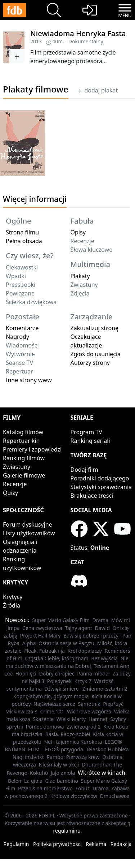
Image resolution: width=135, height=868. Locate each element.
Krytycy (13, 597)
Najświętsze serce (54, 704)
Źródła (12, 605)
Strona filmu (22, 232)
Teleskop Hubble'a (107, 749)
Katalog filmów (23, 432)
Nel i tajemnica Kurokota (73, 742)
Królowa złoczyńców (74, 796)
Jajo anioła (63, 773)
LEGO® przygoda (63, 749)
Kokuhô (39, 773)
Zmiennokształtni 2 (105, 689)
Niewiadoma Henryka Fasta (78, 33)
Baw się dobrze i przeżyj (91, 636)
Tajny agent (78, 628)
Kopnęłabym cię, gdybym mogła (51, 696)
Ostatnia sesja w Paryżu (66, 643)
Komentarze (22, 328)
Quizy (10, 493)
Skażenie (43, 719)
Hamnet (98, 719)
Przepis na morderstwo (45, 788)
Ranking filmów (24, 458)
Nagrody (17, 337)
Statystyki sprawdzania (101, 487)
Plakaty (80, 276)
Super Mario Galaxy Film (61, 620)
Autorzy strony (90, 363)
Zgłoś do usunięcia (96, 354)
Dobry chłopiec (57, 673)
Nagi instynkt (28, 757)
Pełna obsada (24, 241)
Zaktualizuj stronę (95, 328)
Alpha (29, 643)
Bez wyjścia (104, 658)
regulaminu (67, 831)
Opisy (78, 232)
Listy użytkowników (29, 533)
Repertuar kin (21, 441)
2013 (36, 41)
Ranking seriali (90, 441)
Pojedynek (59, 681)
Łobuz (83, 788)
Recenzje (15, 484)
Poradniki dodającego (100, 478)
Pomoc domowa (45, 727)
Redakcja (121, 844)
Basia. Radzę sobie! (68, 734)
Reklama (96, 844)
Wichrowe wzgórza (89, 711)
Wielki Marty (71, 719)
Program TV (86, 432)
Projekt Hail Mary (40, 636)
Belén (15, 781)
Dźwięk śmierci (62, 689)
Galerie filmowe (24, 475)
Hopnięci (26, 673)
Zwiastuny (17, 467)
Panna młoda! (93, 673)
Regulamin (16, 844)
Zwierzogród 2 (84, 727)
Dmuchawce (115, 796)
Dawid (102, 628)
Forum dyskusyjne (28, 524)
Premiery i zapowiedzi (32, 449)
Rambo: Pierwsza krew (73, 757)
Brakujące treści (92, 496)
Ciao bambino (62, 781)
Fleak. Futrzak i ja (44, 651)
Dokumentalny (86, 41)
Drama (101, 620)
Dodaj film (84, 470)
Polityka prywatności (57, 844)
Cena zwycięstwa (42, 628)
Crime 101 (52, 711)
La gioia (33, 781)
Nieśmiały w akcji (59, 765)
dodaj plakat (97, 90)
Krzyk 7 (83, 681)
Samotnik (89, 704)
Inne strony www (29, 380)
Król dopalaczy (85, 651)
